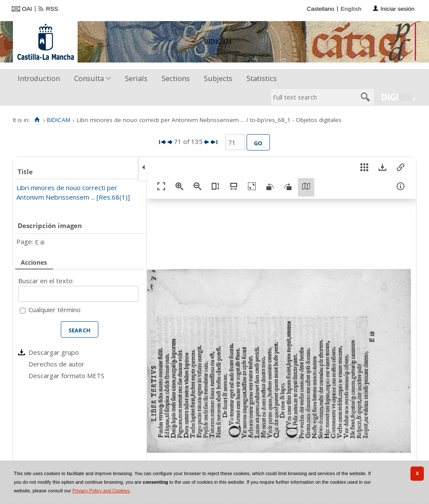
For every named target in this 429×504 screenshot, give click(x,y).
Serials (136, 78)
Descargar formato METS (66, 376)
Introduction (39, 78)
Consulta (89, 78)
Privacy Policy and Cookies (101, 491)
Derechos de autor (56, 364)
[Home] (37, 120)
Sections (176, 78)
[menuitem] (41, 79)
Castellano (320, 9)
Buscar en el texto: (46, 281)
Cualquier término (55, 310)
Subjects (218, 78)
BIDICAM (59, 120)
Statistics (262, 78)
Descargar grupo (54, 352)
